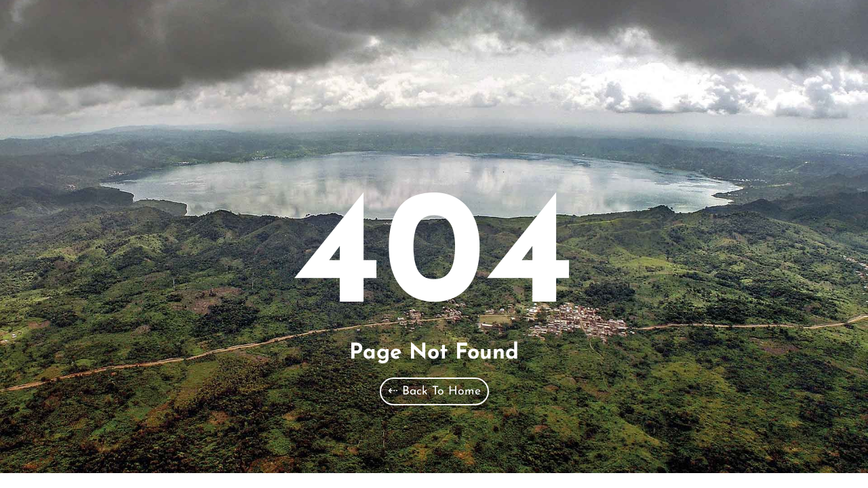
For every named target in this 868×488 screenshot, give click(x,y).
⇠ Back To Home (434, 391)
